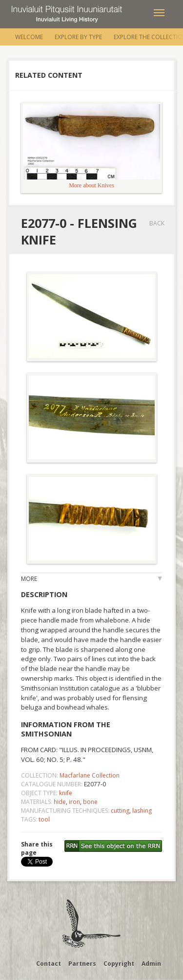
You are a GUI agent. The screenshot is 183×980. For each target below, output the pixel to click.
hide (60, 802)
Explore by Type (78, 37)
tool (44, 819)
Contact (49, 964)
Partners (82, 964)
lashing (142, 811)
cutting (120, 811)
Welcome (29, 37)
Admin (151, 964)
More (29, 579)
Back (157, 223)
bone (90, 802)
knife (66, 793)
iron (74, 802)
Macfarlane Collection (90, 775)
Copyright (119, 964)
